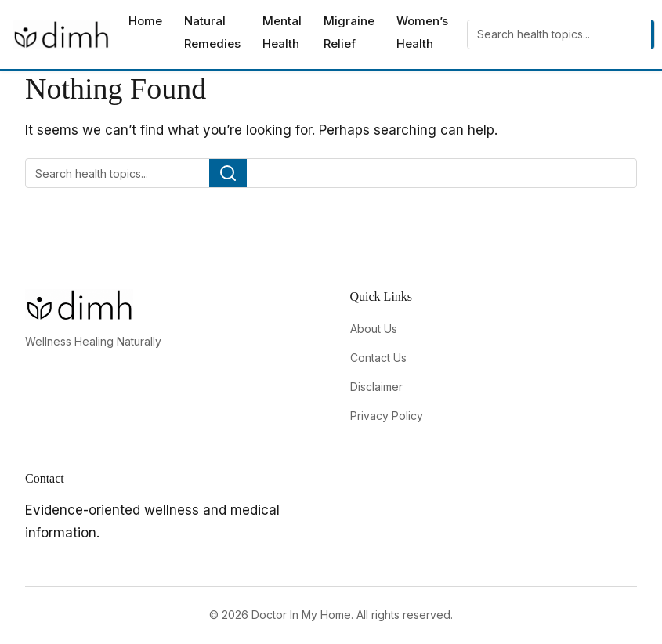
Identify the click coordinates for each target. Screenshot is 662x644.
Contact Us (378, 358)
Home (145, 21)
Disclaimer (376, 387)
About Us (374, 329)
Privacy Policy (387, 416)
